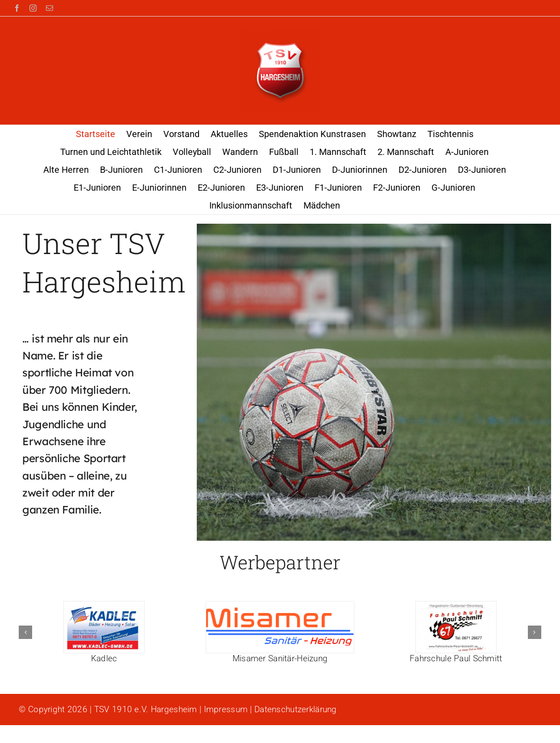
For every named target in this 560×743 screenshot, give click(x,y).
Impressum (226, 709)
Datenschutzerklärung (296, 709)
